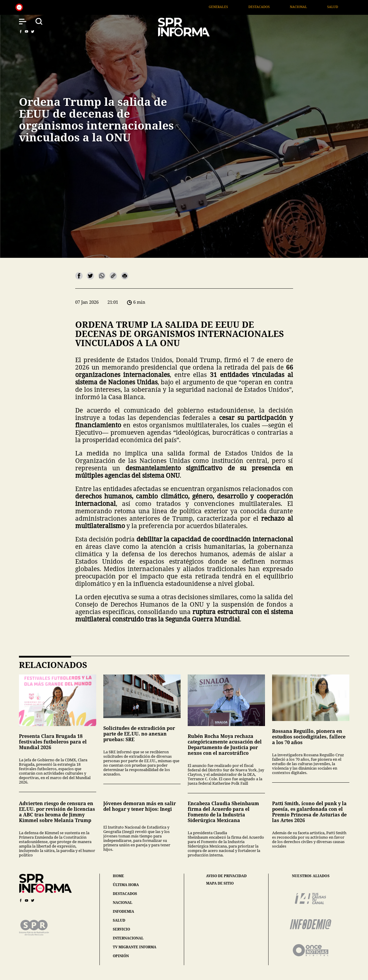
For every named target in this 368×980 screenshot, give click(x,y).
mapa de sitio (220, 883)
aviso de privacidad (226, 876)
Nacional (338, 7)
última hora (126, 885)
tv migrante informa (135, 947)
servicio (121, 929)
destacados (125, 894)
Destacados (299, 7)
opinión (121, 956)
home (118, 876)
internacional (128, 938)
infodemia (123, 911)
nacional (123, 903)
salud (119, 920)
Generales (258, 7)
